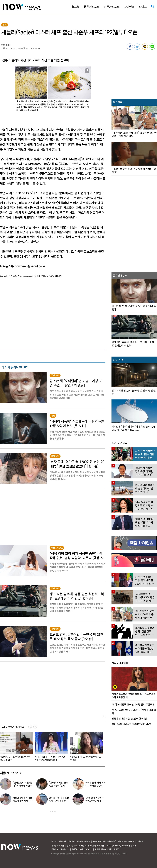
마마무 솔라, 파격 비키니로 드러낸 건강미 (95, 784)
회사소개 (62, 841)
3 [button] (55, 812)
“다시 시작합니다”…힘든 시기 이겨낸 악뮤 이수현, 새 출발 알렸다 (85, 758)
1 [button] (51, 812)
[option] (51, 747)
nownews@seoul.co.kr (30, 266)
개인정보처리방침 (84, 841)
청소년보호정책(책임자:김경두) (104, 841)
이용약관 (71, 841)
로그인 (54, 841)
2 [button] (53, 812)
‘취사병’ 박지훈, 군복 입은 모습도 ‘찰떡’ (58, 784)
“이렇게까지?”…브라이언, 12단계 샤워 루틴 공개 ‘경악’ (50, 758)
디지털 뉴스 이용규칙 (126, 841)
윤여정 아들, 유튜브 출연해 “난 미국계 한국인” (59, 801)
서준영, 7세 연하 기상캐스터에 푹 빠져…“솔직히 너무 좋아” (23, 801)
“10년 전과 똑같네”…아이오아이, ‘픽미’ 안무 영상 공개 (95, 801)
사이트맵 (140, 841)
